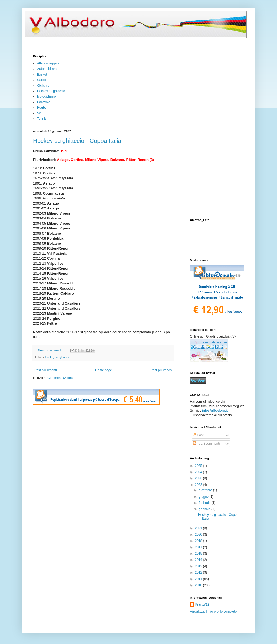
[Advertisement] (206, 128)
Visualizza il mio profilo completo (213, 611)
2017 (199, 547)
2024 (199, 472)
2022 (199, 485)
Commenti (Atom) (60, 378)
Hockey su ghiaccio (51, 91)
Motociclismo (46, 96)
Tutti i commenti (206, 444)
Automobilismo (48, 69)
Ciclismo (43, 86)
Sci (39, 113)
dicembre (206, 490)
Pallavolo (44, 102)
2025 (199, 466)
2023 (199, 478)
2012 (199, 572)
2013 (199, 566)
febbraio (205, 503)
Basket (42, 75)
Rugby (42, 108)
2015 (199, 554)
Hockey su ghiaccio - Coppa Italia (77, 141)
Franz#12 (202, 604)
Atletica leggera (48, 63)
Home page (104, 370)
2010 (199, 585)
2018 (199, 541)
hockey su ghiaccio (58, 357)
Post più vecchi (161, 370)
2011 (199, 579)
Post (198, 435)
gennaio (205, 509)
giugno (204, 497)
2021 (199, 528)
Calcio (42, 80)
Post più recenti (46, 370)
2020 (199, 535)
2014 (199, 560)
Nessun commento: (51, 350)
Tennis (42, 119)
